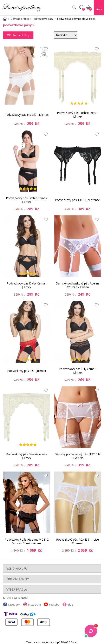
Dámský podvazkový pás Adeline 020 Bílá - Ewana (78, 285)
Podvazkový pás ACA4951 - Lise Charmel (77, 541)
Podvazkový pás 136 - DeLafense (77, 200)
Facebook (14, 605)
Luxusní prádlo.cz (32, 7)
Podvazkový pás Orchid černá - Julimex (27, 200)
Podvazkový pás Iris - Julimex (27, 371)
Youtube (54, 605)
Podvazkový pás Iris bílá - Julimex (27, 115)
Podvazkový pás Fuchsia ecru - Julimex (77, 115)
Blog (70, 605)
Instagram (35, 605)
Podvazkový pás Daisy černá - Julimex (27, 285)
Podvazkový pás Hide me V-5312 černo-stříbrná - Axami (27, 541)
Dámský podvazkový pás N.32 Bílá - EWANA (77, 456)
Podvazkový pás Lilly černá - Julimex (78, 371)
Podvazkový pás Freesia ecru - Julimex (27, 456)
